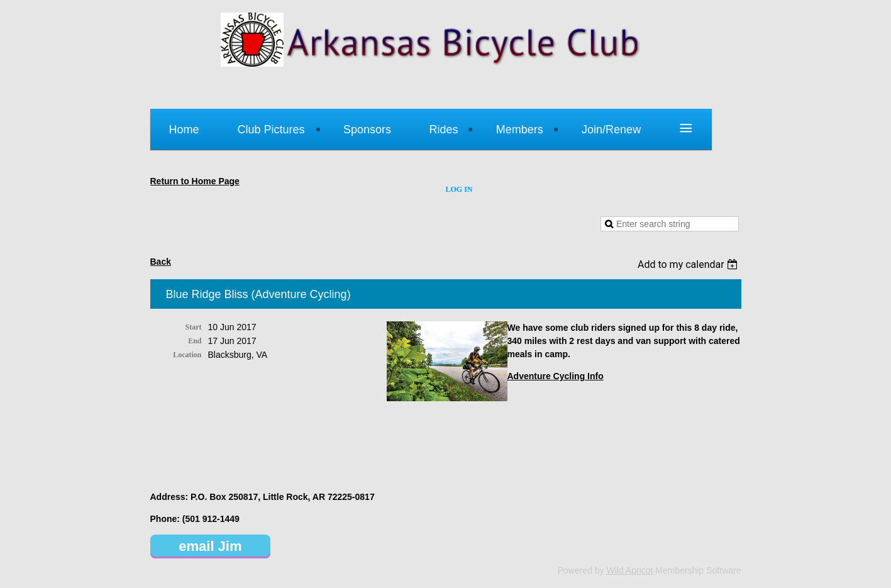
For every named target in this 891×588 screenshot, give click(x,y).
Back (161, 262)
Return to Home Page (195, 181)
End (195, 341)
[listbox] (689, 264)
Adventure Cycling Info (556, 376)
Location (187, 355)
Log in (459, 189)
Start (194, 327)
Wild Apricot (630, 570)
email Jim (210, 546)
